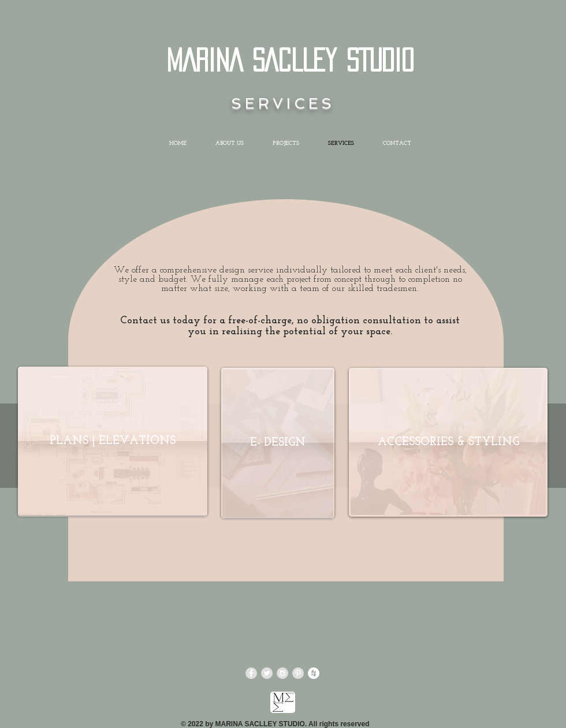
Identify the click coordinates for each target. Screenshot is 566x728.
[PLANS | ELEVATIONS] (113, 441)
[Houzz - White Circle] (314, 673)
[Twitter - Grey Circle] (267, 673)
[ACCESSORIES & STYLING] (448, 442)
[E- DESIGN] (278, 443)
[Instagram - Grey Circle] (282, 673)
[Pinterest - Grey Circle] (298, 673)
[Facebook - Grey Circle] (251, 673)
